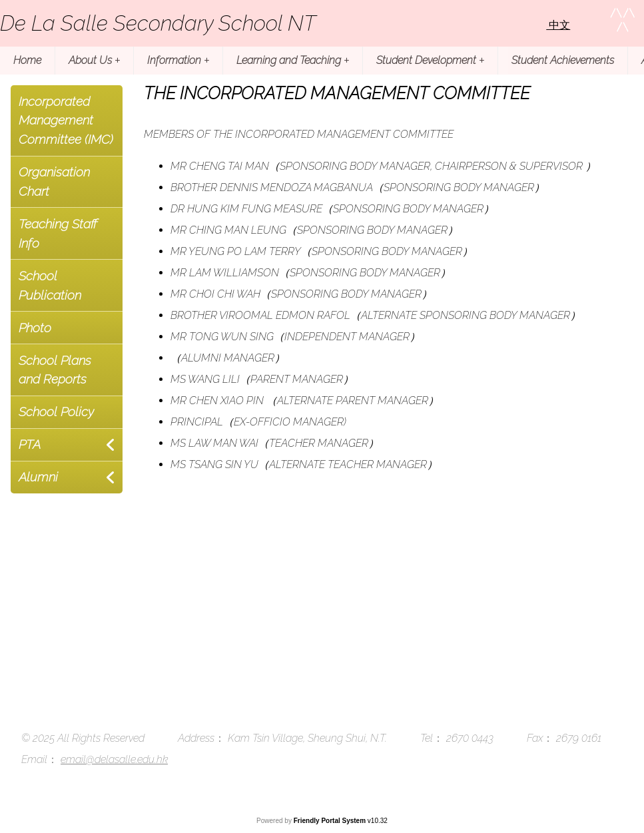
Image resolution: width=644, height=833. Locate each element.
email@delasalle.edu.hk (114, 759)
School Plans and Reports (55, 370)
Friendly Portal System (331, 821)
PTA (30, 444)
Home (27, 60)
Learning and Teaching (293, 60)
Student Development (430, 60)
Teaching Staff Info (58, 233)
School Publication (50, 285)
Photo (35, 328)
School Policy (56, 412)
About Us (94, 60)
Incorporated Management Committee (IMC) (66, 121)
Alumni (38, 477)
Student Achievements (563, 60)
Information (178, 60)
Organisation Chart (54, 181)
